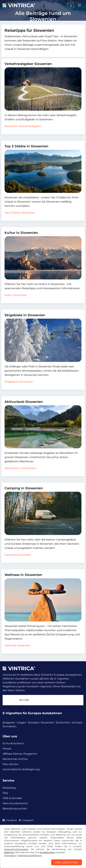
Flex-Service (10, 764)
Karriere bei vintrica (15, 759)
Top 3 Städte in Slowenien (26, 146)
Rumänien (9, 726)
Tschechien (63, 723)
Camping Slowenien (18, 555)
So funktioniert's (13, 743)
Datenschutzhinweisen (16, 849)
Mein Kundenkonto (15, 803)
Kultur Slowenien (16, 295)
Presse (7, 749)
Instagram (26, 820)
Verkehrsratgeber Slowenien (28, 64)
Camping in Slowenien (24, 488)
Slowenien (47, 723)
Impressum (10, 855)
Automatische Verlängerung (21, 769)
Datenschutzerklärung (30, 855)
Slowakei (34, 723)
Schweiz (77, 723)
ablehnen (9, 852)
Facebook (10, 820)
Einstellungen (47, 852)
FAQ (5, 793)
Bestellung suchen (15, 808)
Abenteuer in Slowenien (20, 468)
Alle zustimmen (67, 862)
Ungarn (21, 723)
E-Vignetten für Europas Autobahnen (32, 713)
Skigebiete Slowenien (19, 382)
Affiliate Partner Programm (20, 754)
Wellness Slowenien (18, 645)
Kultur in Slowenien (21, 233)
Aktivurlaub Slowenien (24, 402)
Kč (24, 700)
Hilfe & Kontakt (12, 798)
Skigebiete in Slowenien (25, 315)
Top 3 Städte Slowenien (20, 213)
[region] (43, 866)
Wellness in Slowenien (23, 575)
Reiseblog (9, 788)
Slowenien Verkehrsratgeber (23, 126)
